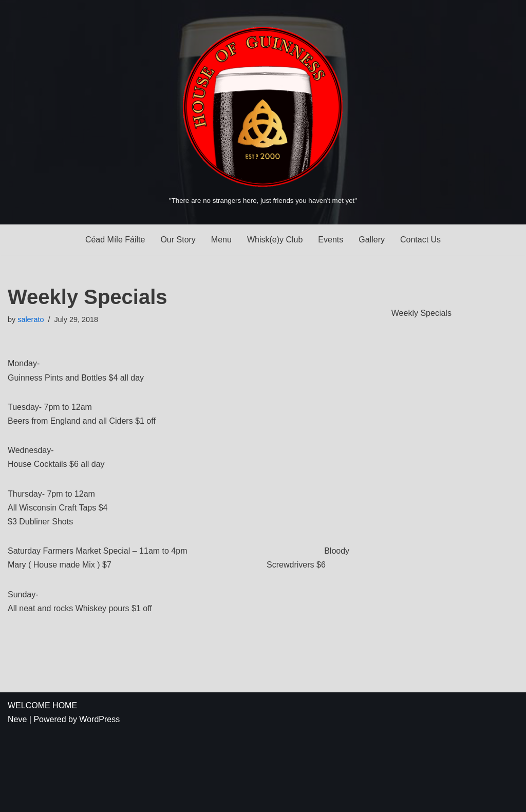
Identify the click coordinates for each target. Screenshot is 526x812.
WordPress (99, 719)
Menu (221, 240)
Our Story (178, 240)
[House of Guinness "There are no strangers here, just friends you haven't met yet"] (263, 112)
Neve (17, 719)
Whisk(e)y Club (275, 240)
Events (331, 240)
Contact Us (420, 240)
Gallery (372, 240)
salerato (31, 319)
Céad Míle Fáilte (115, 240)
